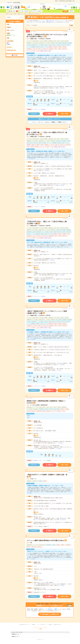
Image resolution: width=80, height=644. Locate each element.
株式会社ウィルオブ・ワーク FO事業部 (42, 460)
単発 (40, 22)
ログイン (71, 11)
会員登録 (65, 11)
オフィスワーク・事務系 (44, 21)
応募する (50, 114)
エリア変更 (28, 7)
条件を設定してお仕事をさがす (51, 614)
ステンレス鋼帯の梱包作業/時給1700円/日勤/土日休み (45, 540)
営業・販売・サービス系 (54, 21)
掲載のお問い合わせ (71, 4)
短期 (37, 22)
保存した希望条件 (25, 11)
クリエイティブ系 (63, 21)
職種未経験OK (49, 22)
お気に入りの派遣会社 (37, 11)
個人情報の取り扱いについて (24, 625)
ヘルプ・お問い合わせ (57, 4)
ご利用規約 (33, 625)
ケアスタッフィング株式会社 (40, 109)
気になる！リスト (13, 11)
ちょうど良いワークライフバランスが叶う (13, 5)
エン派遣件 (9, 3)
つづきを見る (33, 63)
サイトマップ (64, 4)
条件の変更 (15, 55)
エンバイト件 (17, 3)
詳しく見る (65, 114)
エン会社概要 (49, 625)
